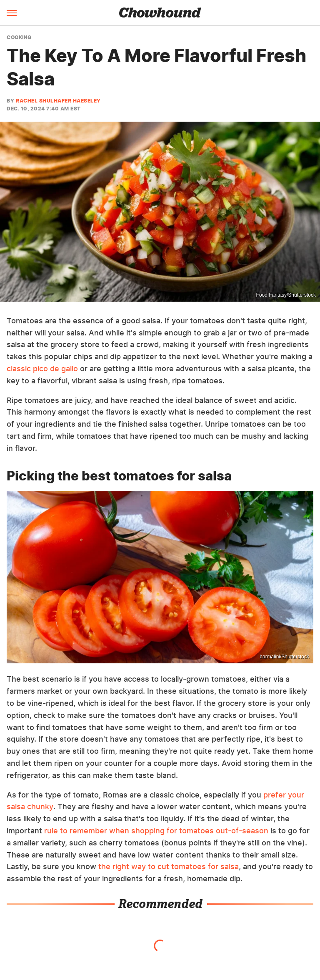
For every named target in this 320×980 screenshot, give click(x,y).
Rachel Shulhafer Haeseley (58, 101)
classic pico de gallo (42, 369)
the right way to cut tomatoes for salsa (169, 866)
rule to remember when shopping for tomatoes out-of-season (156, 831)
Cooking (19, 37)
